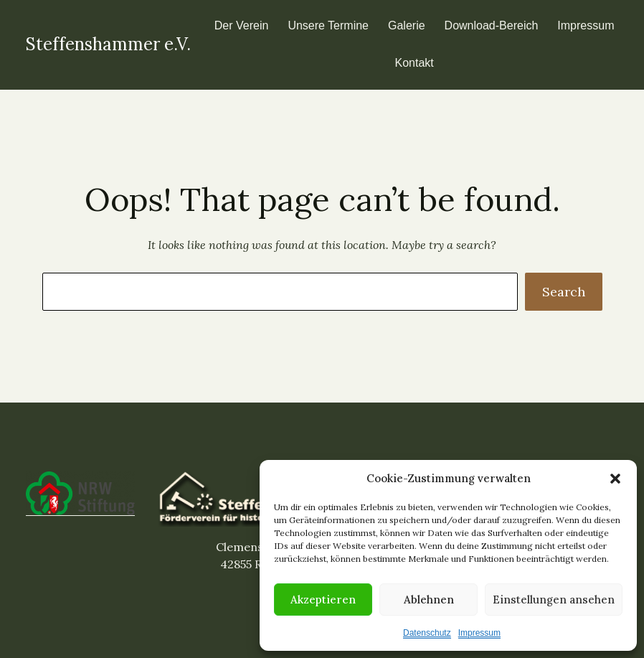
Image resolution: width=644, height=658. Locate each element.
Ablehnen (429, 600)
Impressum (479, 633)
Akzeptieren (323, 600)
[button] (615, 479)
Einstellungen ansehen (554, 600)
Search (564, 292)
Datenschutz (427, 633)
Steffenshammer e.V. (108, 44)
